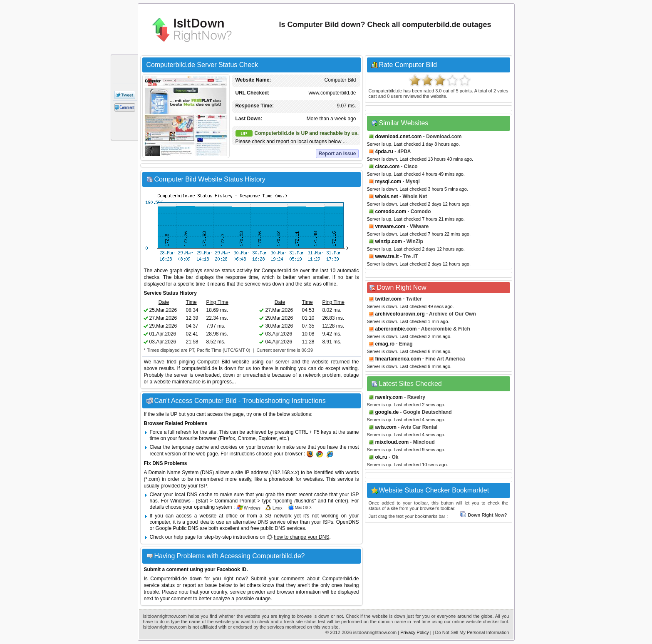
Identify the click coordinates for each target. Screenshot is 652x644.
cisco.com (388, 167)
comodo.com (391, 211)
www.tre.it (387, 256)
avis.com (386, 427)
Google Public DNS (177, 528)
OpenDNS (348, 522)
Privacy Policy (414, 632)
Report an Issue (337, 154)
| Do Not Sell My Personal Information (471, 632)
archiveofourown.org (400, 314)
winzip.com (389, 241)
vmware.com (390, 226)
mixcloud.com (392, 442)
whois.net (387, 196)
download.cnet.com (399, 137)
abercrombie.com (396, 329)
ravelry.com (389, 397)
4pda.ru (384, 152)
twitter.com (388, 299)
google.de (387, 412)
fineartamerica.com (398, 359)
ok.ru (381, 457)
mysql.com (388, 182)
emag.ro (385, 344)
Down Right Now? (483, 515)
